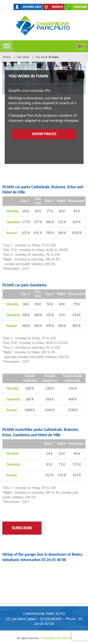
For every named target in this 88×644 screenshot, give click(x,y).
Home (7, 57)
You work (47, 57)
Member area (32, 7)
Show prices (44, 134)
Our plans (23, 57)
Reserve (57, 7)
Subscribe (80, 7)
